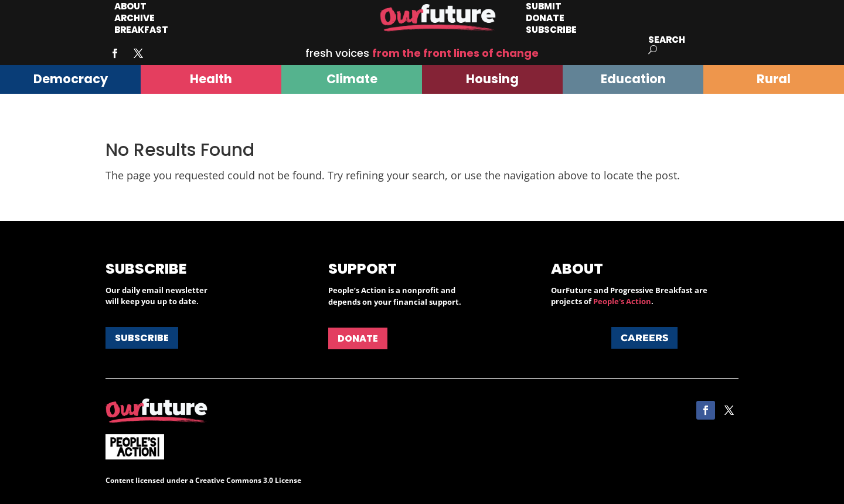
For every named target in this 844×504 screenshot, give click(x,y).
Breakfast (141, 30)
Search (667, 40)
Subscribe (551, 30)
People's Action (622, 301)
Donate (358, 338)
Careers (644, 338)
